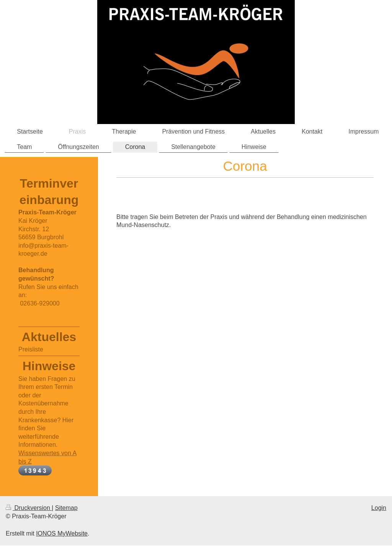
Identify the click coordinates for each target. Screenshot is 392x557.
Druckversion (29, 508)
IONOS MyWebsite (62, 533)
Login (379, 508)
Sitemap (66, 508)
